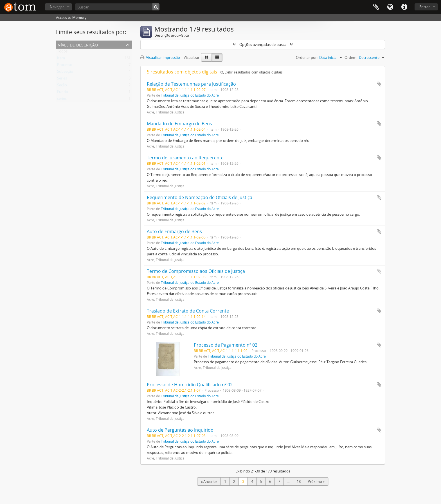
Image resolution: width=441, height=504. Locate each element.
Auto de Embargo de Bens (174, 231)
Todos (62, 52)
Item (61, 59)
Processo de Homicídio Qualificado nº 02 (190, 385)
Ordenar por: (307, 57)
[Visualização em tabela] (217, 57)
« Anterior (209, 481)
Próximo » (316, 481)
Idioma (390, 7)
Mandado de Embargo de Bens (179, 124)
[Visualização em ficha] (206, 57)
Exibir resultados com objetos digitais (252, 72)
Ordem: (351, 57)
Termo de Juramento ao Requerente (185, 158)
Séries (62, 79)
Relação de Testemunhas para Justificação (191, 84)
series (62, 100)
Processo (65, 66)
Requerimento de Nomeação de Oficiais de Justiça (200, 197)
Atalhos (404, 7)
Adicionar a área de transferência (379, 84)
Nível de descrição (78, 44)
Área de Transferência (376, 7)
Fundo (63, 93)
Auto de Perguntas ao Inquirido (180, 430)
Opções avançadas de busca (263, 44)
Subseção (65, 73)
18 (299, 481)
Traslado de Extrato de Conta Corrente (188, 311)
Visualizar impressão (160, 57)
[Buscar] (117, 7)
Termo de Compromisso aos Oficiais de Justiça (196, 271)
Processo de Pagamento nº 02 (226, 345)
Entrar (425, 7)
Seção (62, 86)
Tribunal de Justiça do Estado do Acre (190, 95)
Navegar (57, 7)
